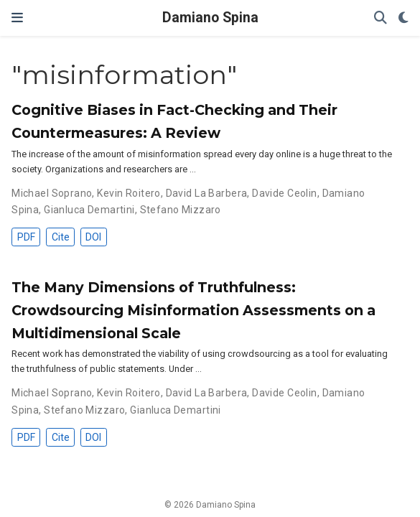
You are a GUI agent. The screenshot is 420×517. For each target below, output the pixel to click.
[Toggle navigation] (17, 18)
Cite (61, 237)
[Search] (381, 18)
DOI (93, 237)
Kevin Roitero (129, 193)
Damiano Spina (210, 18)
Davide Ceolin (284, 193)
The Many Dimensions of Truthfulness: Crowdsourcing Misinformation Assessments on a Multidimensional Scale (193, 310)
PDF (26, 237)
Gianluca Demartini (89, 210)
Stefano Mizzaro (181, 210)
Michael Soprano (52, 193)
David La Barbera (207, 193)
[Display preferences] (403, 18)
